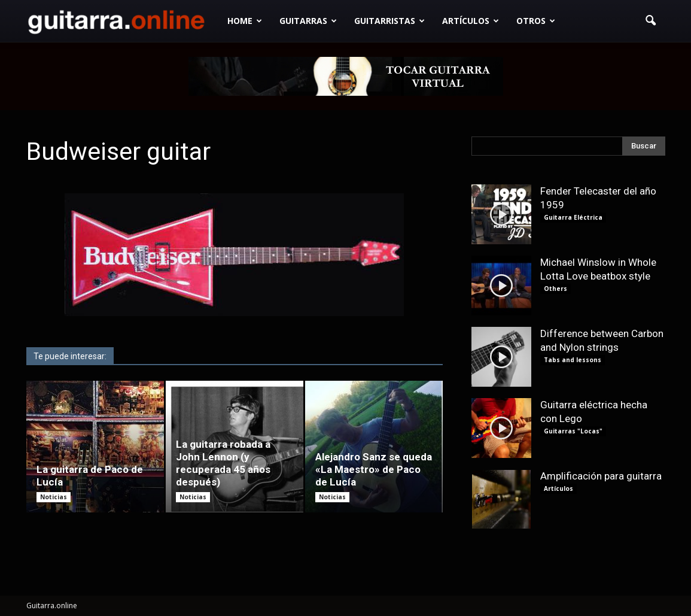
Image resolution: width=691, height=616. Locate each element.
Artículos (471, 21)
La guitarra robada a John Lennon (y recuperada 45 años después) (223, 463)
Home (245, 21)
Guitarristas (389, 21)
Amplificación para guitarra (601, 476)
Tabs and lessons (573, 360)
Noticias (54, 497)
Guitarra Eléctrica (573, 217)
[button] (651, 21)
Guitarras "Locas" (573, 431)
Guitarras (308, 21)
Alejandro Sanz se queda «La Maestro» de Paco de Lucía (374, 469)
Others (555, 289)
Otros (536, 21)
